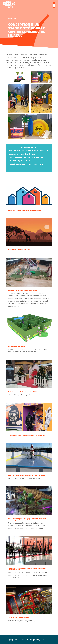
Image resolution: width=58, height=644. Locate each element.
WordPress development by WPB (32, 640)
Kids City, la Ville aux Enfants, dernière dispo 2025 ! (28, 151)
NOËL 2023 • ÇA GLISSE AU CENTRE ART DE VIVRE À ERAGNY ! (26, 476)
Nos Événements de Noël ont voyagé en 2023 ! (27, 164)
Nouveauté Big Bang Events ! (20, 161)
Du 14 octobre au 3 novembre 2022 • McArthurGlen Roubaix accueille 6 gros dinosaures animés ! (27, 519)
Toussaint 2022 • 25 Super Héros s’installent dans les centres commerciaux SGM (27, 569)
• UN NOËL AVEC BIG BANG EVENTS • (19, 618)
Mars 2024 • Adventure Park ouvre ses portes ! (27, 157)
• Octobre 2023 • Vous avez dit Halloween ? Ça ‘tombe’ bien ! (27, 435)
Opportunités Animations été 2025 (22, 154)
